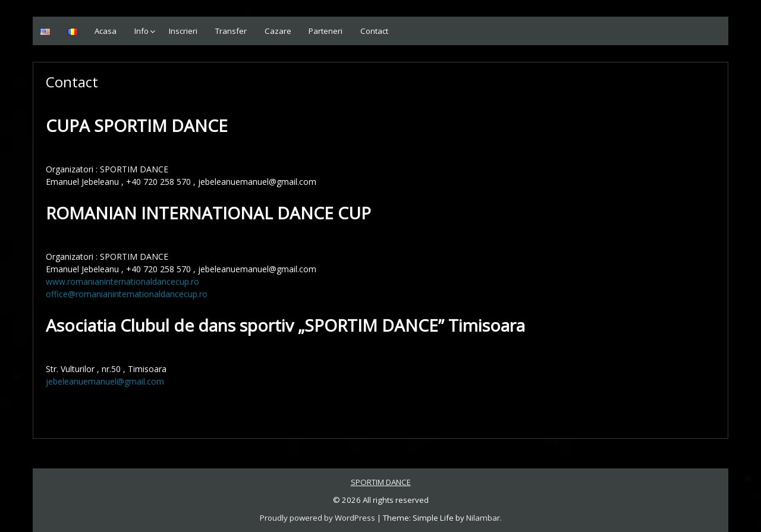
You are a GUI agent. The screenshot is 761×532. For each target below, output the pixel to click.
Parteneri (326, 31)
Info (141, 31)
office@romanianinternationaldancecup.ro (127, 294)
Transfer (231, 31)
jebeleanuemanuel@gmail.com (105, 381)
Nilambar (483, 518)
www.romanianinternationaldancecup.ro (122, 281)
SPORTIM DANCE (381, 482)
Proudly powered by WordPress (317, 518)
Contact (374, 31)
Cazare (278, 31)
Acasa (106, 31)
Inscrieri (183, 31)
